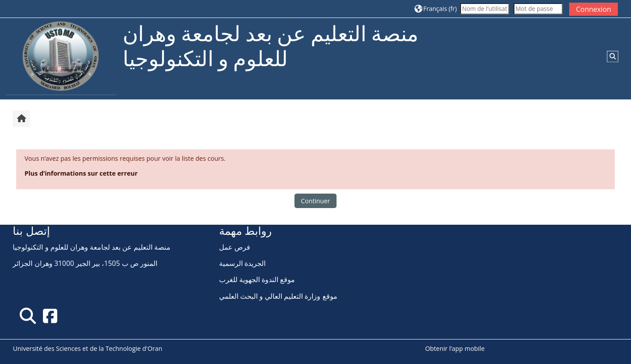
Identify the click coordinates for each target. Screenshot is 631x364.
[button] (436, 9)
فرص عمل (235, 247)
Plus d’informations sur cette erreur (81, 173)
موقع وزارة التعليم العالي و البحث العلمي (278, 296)
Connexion (593, 9)
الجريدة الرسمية (242, 263)
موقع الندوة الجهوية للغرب (257, 279)
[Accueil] (61, 58)
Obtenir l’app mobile (455, 348)
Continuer (315, 201)
